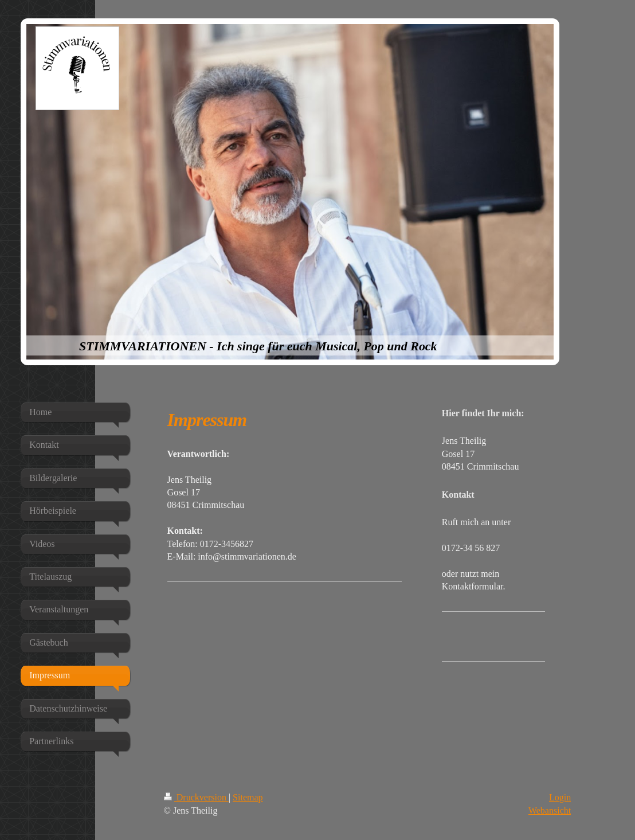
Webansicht (550, 810)
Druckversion (196, 797)
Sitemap (248, 797)
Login (560, 797)
